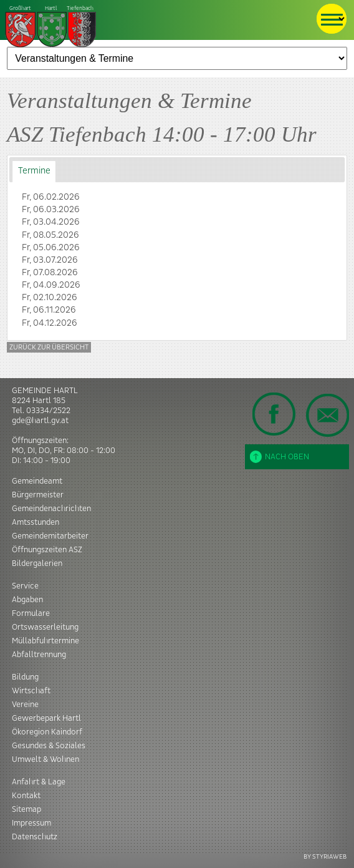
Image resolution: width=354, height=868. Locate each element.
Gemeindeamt (37, 481)
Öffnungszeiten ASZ (47, 550)
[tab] (34, 171)
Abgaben (27, 600)
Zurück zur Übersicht (49, 347)
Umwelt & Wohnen (45, 759)
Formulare (31, 613)
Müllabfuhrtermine (45, 641)
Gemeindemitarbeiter (50, 536)
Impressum (31, 823)
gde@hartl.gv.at (40, 421)
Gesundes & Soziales (49, 746)
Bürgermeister (38, 495)
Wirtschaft (31, 691)
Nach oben (280, 457)
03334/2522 (48, 411)
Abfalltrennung (39, 655)
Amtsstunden (36, 522)
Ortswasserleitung (45, 627)
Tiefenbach (51, 27)
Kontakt (26, 796)
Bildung (25, 677)
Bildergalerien (37, 563)
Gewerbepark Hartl (46, 718)
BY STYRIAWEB (325, 856)
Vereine (25, 705)
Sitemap (26, 809)
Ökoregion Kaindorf (47, 732)
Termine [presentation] (34, 171)
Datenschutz (35, 837)
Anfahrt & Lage (39, 782)
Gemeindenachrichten (51, 509)
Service (25, 586)
